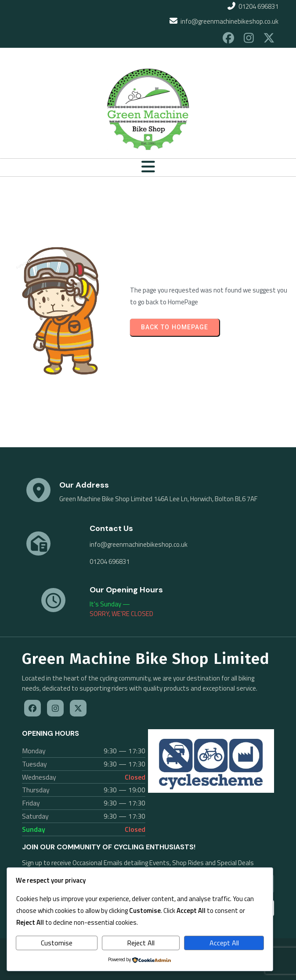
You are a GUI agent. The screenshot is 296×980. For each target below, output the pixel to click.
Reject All (141, 943)
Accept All (224, 943)
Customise (57, 943)
